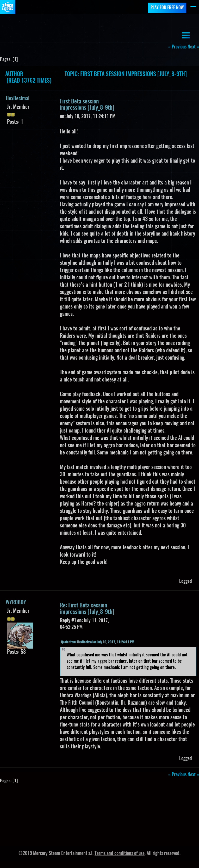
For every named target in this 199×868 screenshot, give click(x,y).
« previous (177, 47)
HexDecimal (18, 99)
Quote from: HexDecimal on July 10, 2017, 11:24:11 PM (98, 642)
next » (193, 47)
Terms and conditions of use (120, 854)
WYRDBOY (16, 603)
